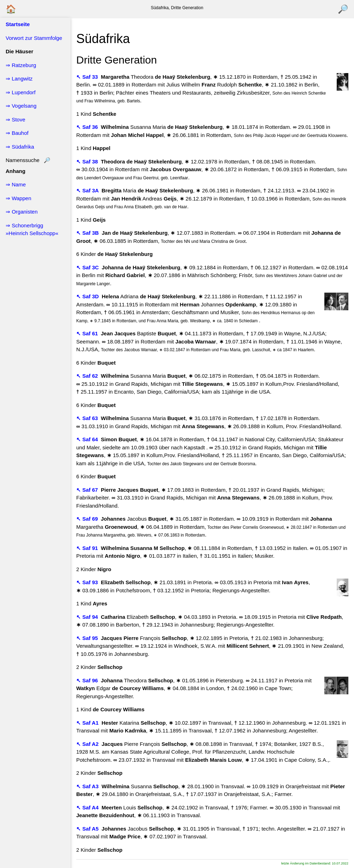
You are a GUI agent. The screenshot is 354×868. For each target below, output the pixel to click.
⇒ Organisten (22, 212)
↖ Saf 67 (88, 490)
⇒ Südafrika (20, 147)
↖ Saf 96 (88, 680)
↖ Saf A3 (88, 786)
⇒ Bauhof (17, 133)
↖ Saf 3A (88, 190)
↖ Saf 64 (88, 439)
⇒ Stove (16, 119)
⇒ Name (16, 184)
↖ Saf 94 (88, 617)
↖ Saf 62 (88, 376)
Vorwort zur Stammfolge (34, 38)
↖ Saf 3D (88, 296)
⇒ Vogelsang (21, 106)
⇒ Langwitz (19, 79)
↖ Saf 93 (88, 582)
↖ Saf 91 (88, 548)
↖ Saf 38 (88, 161)
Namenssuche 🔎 (28, 160)
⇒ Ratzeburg (21, 65)
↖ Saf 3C (88, 267)
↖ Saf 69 (88, 519)
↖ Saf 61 (88, 333)
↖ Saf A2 (88, 744)
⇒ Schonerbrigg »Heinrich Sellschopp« (32, 229)
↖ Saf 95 (88, 638)
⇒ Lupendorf (21, 92)
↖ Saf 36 (88, 127)
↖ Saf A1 (88, 723)
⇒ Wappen (18, 198)
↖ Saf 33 (88, 77)
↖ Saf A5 (88, 829)
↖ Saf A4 (88, 807)
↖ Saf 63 (88, 418)
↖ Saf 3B (88, 233)
